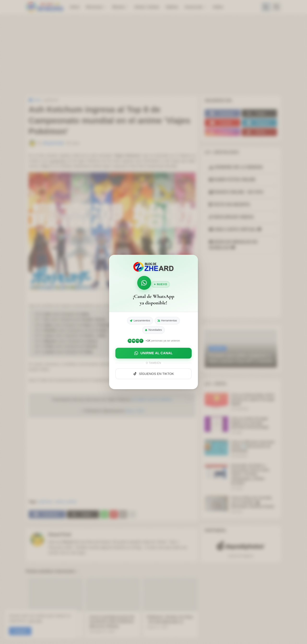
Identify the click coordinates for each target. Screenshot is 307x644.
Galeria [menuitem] (172, 7)
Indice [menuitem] (218, 7)
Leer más (35, 621)
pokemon (52, 100)
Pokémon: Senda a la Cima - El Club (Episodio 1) (170, 619)
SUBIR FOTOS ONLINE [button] (232, 180)
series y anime (66, 502)
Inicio (35, 100)
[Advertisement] (153, 55)
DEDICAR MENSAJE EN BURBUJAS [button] (233, 245)
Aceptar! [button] (20, 631)
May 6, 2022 (135, 411)
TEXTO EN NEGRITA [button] (229, 205)
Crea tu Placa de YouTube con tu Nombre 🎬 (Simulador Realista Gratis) (253, 502)
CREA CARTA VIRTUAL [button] (235, 229)
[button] (266, 7)
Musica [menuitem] (119, 7)
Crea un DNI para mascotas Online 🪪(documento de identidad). (253, 446)
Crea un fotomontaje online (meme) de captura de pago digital (253, 399)
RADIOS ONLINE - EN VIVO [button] (236, 192)
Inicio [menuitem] (75, 7)
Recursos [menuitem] (94, 7)
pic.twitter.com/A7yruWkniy (152, 400)
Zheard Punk (60, 535)
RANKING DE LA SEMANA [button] (236, 167)
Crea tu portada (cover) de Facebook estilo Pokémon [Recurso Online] (112, 621)
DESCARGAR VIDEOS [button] (231, 217)
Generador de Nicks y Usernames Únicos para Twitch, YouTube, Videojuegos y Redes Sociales (250, 474)
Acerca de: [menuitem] (194, 7)
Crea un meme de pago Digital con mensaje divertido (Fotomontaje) (250, 423)
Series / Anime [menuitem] (147, 7)
